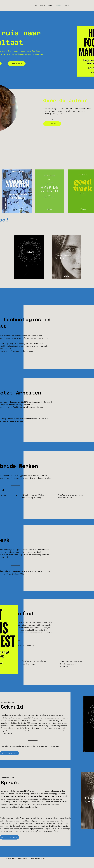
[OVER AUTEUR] (17, 64)
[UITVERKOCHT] (9, 753)
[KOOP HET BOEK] (9, 837)
